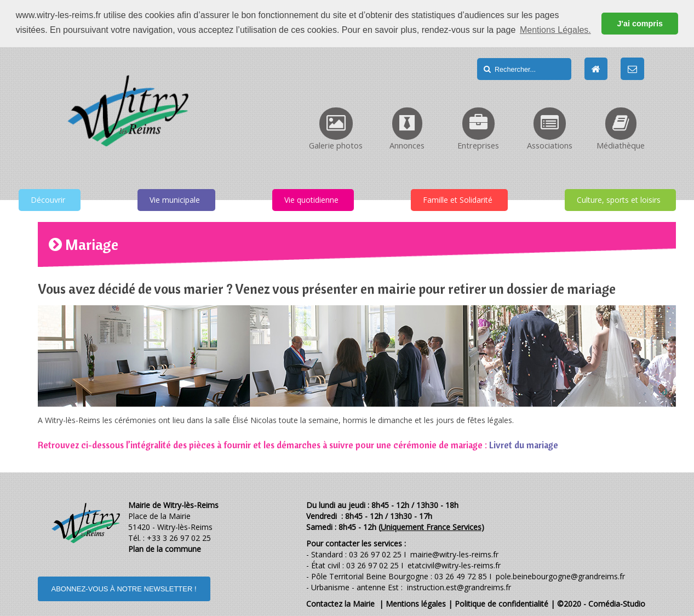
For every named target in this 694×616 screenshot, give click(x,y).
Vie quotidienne (311, 199)
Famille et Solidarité (458, 199)
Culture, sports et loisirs (619, 199)
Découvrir (48, 199)
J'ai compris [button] (639, 24)
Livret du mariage (524, 444)
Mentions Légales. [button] (555, 30)
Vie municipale (175, 199)
